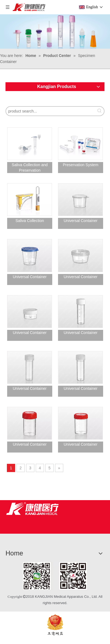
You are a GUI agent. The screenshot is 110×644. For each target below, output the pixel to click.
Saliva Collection (30, 221)
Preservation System (80, 165)
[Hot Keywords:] (100, 111)
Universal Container (81, 221)
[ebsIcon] (55, 625)
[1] (55, 576)
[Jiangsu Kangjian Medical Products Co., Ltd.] (32, 509)
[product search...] (51, 111)
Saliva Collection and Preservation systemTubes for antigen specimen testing (30, 168)
